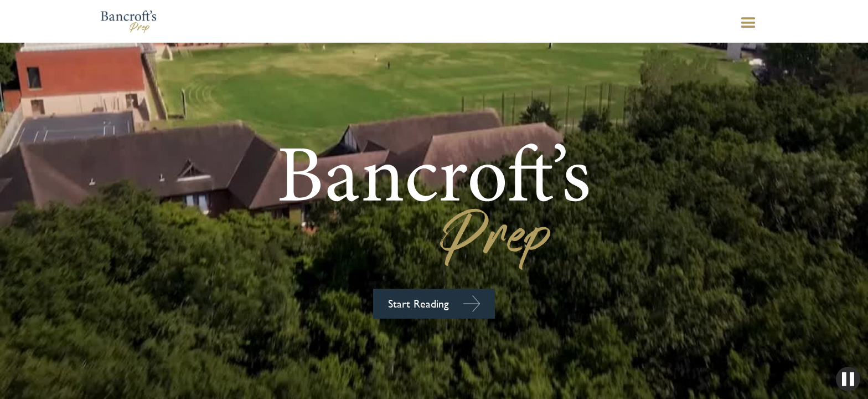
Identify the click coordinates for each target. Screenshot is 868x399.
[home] (83, 21)
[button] (793, 23)
